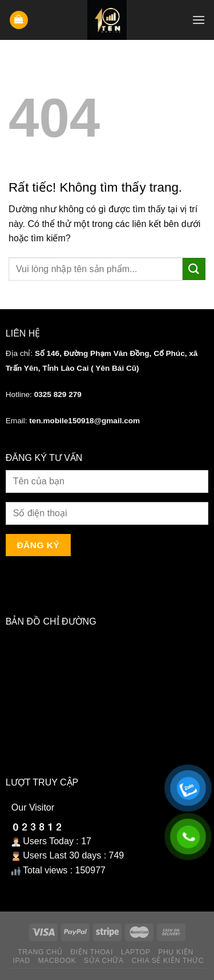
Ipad (22, 961)
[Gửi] (194, 269)
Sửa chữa (104, 961)
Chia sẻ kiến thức (168, 961)
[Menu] (199, 20)
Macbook (57, 961)
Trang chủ (40, 952)
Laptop (136, 952)
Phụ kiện (176, 952)
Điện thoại (92, 952)
